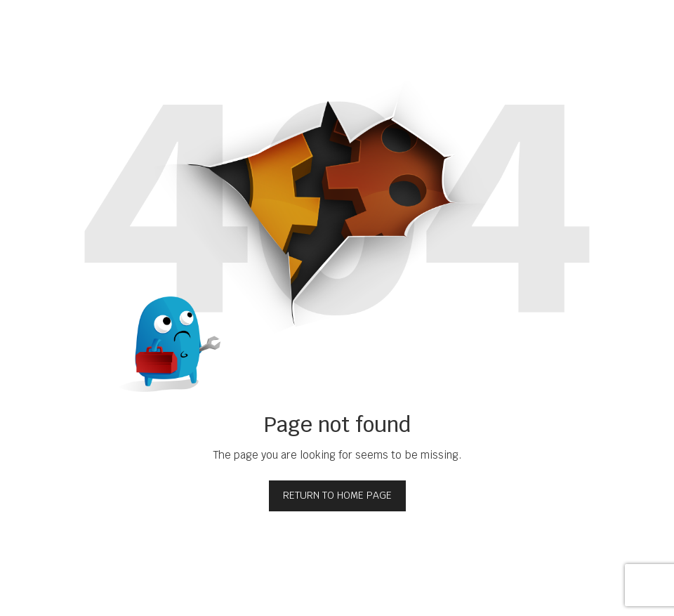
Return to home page (337, 495)
